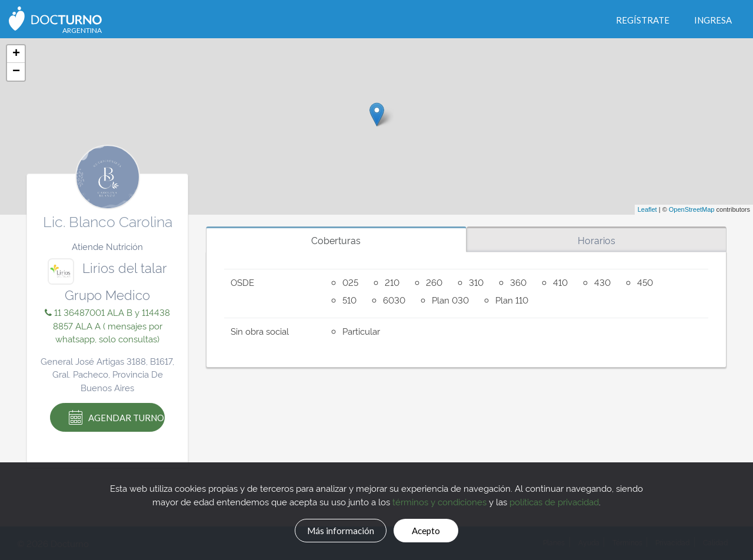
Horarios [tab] (597, 240)
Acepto (436, 529)
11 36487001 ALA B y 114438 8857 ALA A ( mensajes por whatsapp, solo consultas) (107, 325)
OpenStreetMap (692, 209)
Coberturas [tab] (336, 240)
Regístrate (643, 20)
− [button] (16, 72)
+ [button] (16, 54)
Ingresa (713, 20)
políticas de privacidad (554, 499)
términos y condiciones (439, 499)
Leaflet (647, 209)
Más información (333, 529)
